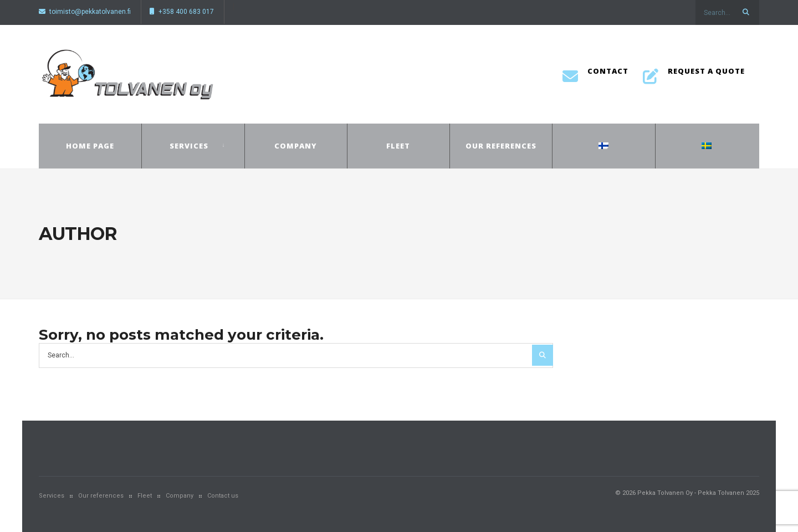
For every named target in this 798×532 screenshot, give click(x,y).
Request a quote (694, 75)
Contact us (223, 496)
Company (296, 146)
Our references (501, 146)
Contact (595, 75)
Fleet (398, 146)
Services (189, 146)
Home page (90, 146)
